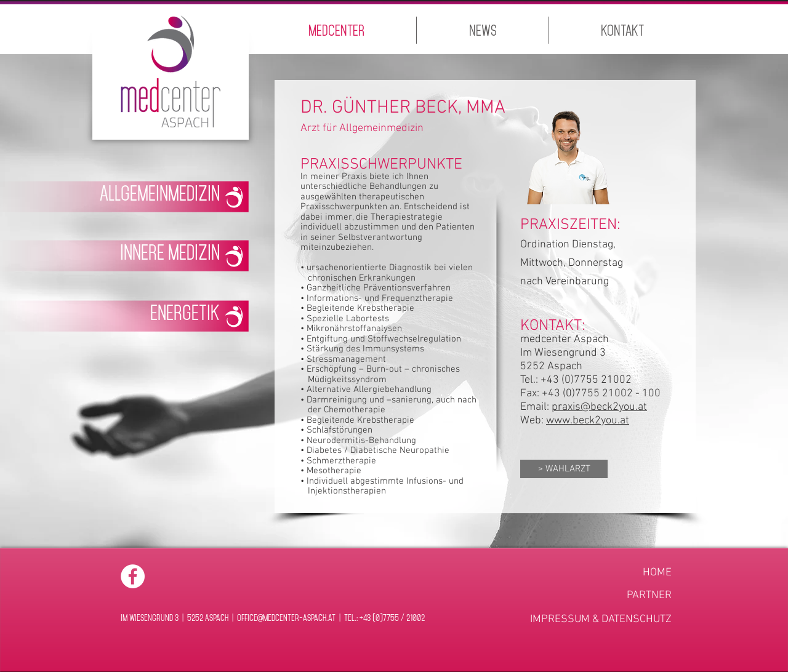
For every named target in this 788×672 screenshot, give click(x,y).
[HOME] (617, 573)
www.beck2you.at (588, 421)
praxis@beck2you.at (599, 407)
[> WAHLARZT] (564, 469)
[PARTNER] (617, 595)
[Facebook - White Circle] (133, 576)
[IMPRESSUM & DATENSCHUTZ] (601, 619)
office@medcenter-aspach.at (286, 617)
